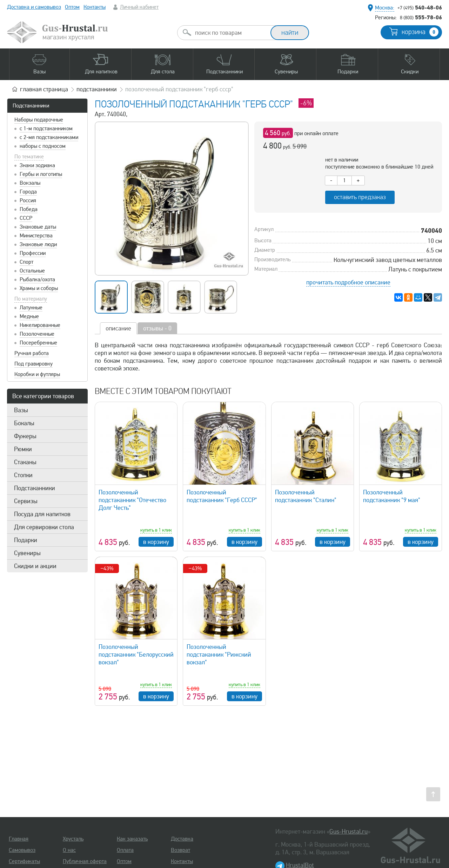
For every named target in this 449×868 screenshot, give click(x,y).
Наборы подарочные (39, 120)
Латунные (31, 308)
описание (118, 328)
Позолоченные (37, 334)
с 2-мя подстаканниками (49, 137)
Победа (29, 209)
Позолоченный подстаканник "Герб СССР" (222, 496)
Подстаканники (31, 106)
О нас (69, 850)
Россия (28, 200)
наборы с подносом (43, 146)
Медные (29, 316)
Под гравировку (33, 364)
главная (44, 89)
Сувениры (27, 553)
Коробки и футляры (37, 374)
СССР (26, 218)
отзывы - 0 (157, 328)
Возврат (180, 850)
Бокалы (24, 423)
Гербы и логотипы (41, 174)
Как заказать (132, 839)
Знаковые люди (38, 244)
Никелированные (40, 325)
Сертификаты (24, 861)
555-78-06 (421, 17)
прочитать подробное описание (348, 282)
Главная (19, 839)
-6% (306, 103)
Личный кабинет (139, 7)
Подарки (26, 540)
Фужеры (25, 436)
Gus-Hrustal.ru (349, 831)
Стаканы (25, 462)
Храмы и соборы (39, 288)
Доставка (182, 839)
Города (28, 192)
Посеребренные (38, 343)
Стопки (23, 475)
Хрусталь (73, 839)
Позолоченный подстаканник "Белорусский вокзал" (136, 655)
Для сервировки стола (44, 527)
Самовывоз (22, 850)
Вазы (21, 410)
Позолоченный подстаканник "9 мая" (392, 496)
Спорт (26, 262)
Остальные (32, 271)
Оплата (125, 850)
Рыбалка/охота (37, 280)
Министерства (36, 236)
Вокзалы (30, 183)
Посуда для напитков (42, 514)
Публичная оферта (85, 861)
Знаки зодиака (37, 165)
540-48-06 (420, 7)
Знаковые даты (38, 227)
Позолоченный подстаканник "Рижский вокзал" (219, 655)
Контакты (95, 7)
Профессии (33, 253)
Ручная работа (32, 353)
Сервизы (26, 501)
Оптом (72, 7)
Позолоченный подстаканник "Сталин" (306, 496)
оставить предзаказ (360, 197)
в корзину (156, 542)
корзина (420, 32)
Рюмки (23, 449)
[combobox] (230, 33)
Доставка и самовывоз (34, 7)
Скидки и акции (35, 566)
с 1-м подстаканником (46, 129)
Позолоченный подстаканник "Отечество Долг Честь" (132, 500)
